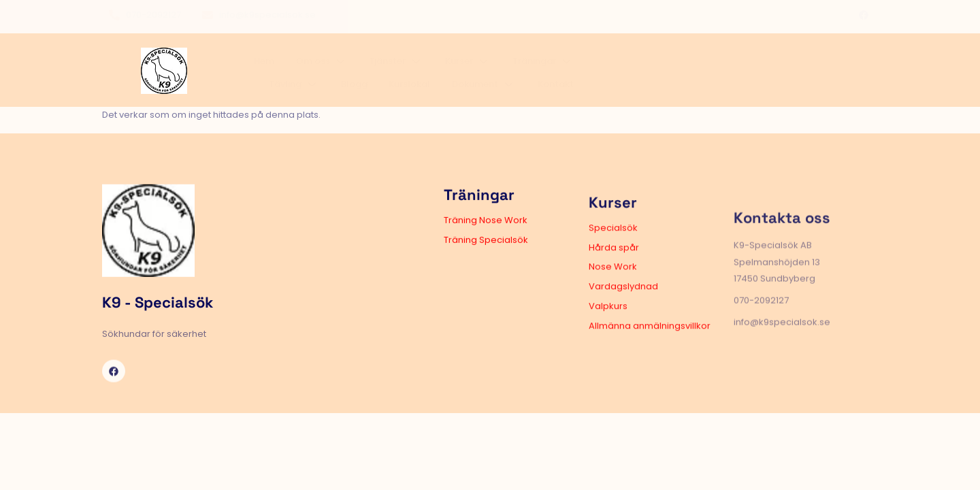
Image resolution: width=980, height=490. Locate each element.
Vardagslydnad (551, 330)
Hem (326, 66)
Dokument (787, 66)
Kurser (498, 66)
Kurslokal (723, 66)
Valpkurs (535, 349)
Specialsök (540, 271)
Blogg (678, 66)
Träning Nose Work (377, 247)
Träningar (562, 66)
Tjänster (437, 66)
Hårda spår (541, 291)
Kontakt (848, 66)
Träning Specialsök (377, 266)
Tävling (629, 66)
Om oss (373, 66)
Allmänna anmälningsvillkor (577, 369)
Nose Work (540, 311)
